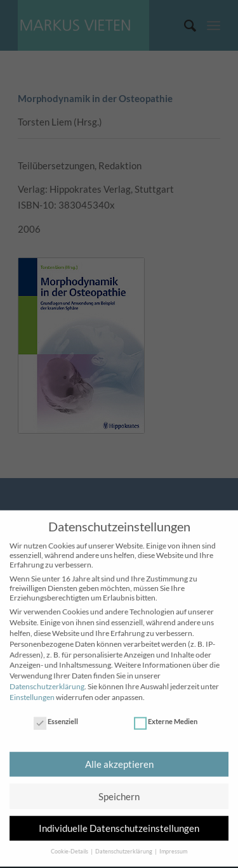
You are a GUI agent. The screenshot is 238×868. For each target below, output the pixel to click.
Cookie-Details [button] (70, 844)
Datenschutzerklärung (47, 679)
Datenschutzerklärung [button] (124, 844)
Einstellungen (32, 690)
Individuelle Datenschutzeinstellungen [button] (119, 820)
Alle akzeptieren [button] (119, 756)
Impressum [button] (173, 844)
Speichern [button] (119, 789)
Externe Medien (166, 714)
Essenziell (56, 714)
